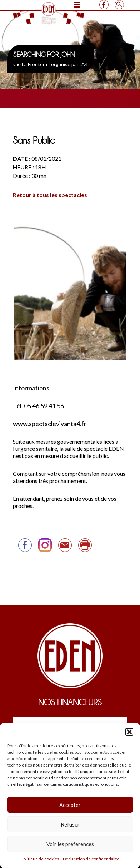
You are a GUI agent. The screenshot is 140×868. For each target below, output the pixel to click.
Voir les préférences (70, 844)
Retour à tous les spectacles (50, 195)
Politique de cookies (40, 859)
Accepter (70, 805)
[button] (129, 732)
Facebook (104, 5)
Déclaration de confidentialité (91, 859)
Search (119, 5)
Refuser (70, 824)
